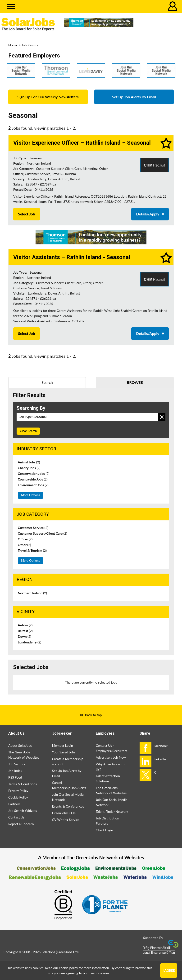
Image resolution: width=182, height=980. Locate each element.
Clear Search (28, 431)
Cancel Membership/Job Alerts (69, 785)
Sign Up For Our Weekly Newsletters (48, 97)
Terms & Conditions (23, 784)
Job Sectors (17, 764)
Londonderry (30, 642)
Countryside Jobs (33, 479)
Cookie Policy (18, 797)
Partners (14, 804)
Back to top (93, 715)
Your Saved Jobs (64, 752)
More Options (31, 495)
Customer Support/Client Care (42, 533)
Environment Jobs (33, 485)
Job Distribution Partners (107, 821)
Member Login (63, 745)
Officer (25, 539)
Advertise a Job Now (111, 757)
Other (24, 545)
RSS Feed (15, 777)
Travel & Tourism (32, 550)
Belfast (25, 631)
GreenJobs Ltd (67, 952)
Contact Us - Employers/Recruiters (111, 748)
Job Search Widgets (23, 811)
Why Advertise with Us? (110, 767)
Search (47, 382)
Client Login (104, 830)
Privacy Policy (18, 791)
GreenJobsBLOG (64, 813)
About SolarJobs (20, 745)
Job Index (15, 771)
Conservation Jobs (34, 473)
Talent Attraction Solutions (108, 778)
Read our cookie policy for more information (77, 968)
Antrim (25, 625)
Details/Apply (148, 214)
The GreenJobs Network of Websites (24, 755)
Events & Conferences (68, 806)
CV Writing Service (66, 820)
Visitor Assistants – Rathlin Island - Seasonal (72, 257)
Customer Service (33, 528)
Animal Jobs (29, 462)
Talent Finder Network (112, 811)
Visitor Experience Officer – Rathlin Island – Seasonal (82, 143)
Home (13, 45)
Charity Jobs (29, 468)
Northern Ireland (32, 593)
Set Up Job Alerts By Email (134, 97)
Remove (162, 417)
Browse (135, 382)
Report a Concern (21, 824)
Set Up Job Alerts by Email (67, 773)
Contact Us (16, 817)
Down (25, 636)
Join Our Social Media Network (68, 797)
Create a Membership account (68, 761)
